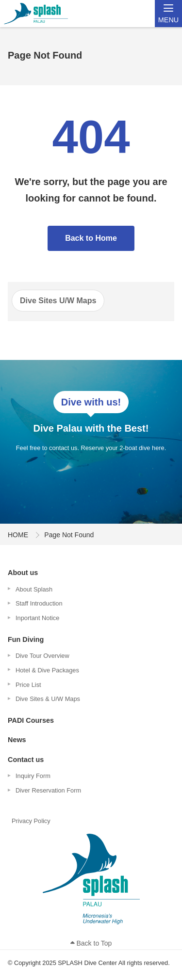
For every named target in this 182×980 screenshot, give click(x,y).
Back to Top (91, 943)
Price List (28, 685)
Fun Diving (26, 639)
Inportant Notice (37, 618)
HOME (18, 535)
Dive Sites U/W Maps (58, 301)
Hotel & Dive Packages (47, 670)
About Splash (34, 589)
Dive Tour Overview (42, 656)
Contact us (26, 760)
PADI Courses (31, 720)
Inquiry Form (33, 776)
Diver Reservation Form (48, 790)
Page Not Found (69, 535)
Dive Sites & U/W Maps (48, 699)
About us (23, 573)
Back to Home (91, 238)
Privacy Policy (31, 821)
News (17, 740)
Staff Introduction (39, 603)
